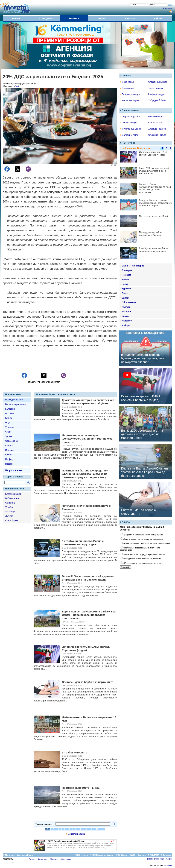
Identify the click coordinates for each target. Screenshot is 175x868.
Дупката (9, 516)
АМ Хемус (10, 512)
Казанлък (42, 859)
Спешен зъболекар (157, 82)
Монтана (53, 859)
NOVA (16, 86)
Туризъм (9, 427)
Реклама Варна (155, 116)
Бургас (31, 859)
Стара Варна (12, 520)
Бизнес (9, 418)
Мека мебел (127, 82)
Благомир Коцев (13, 494)
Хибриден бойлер (156, 100)
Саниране (10, 503)
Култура (9, 446)
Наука (8, 423)
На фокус (10, 459)
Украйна (9, 507)
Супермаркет (127, 88)
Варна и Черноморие (16, 404)
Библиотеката (12, 498)
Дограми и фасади (130, 116)
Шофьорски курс (156, 94)
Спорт (8, 432)
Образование (12, 441)
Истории (9, 450)
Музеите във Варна (131, 129)
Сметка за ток (154, 123)
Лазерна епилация (130, 94)
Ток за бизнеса (155, 88)
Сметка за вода (129, 123)
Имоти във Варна (130, 100)
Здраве (9, 436)
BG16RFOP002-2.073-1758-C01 (159, 859)
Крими (8, 455)
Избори (9, 464)
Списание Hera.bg (156, 135)
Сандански (66, 859)
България (10, 409)
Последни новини (14, 400)
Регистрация (167, 8)
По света (10, 413)
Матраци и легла (129, 135)
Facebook (168, 866)
